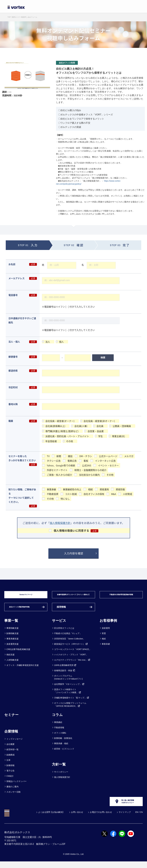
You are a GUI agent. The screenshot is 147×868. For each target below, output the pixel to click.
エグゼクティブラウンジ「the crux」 (72, 664)
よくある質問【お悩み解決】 (51, 818)
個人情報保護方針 (60, 523)
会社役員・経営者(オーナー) (60, 421)
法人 (48, 342)
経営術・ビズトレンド (64, 753)
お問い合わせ (77, 818)
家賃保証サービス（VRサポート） (71, 648)
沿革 (8, 764)
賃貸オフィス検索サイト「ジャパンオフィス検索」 (68, 695)
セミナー (11, 719)
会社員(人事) (81, 426)
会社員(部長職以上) (55, 426)
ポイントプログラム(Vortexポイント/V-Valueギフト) (68, 682)
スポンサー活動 (13, 796)
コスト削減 (71, 494)
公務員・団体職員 (122, 426)
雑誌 (70, 456)
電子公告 (10, 775)
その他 (69, 441)
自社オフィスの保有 (94, 494)
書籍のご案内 (12, 791)
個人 (61, 342)
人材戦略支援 (12, 664)
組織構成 (10, 759)
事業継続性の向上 (72, 489)
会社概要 (10, 748)
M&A (114, 494)
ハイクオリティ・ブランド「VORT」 (71, 659)
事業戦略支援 (12, 632)
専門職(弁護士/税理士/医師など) (62, 431)
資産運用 (104, 489)
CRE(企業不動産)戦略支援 (18, 654)
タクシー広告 (54, 461)
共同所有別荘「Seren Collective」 (69, 643)
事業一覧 (11, 625)
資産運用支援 (12, 648)
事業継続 (58, 727)
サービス (59, 625)
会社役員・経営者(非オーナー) (99, 421)
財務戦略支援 (12, 638)
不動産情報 (59, 732)
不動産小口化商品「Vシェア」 (68, 638)
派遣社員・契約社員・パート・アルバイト (67, 436)
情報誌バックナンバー (17, 786)
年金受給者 (51, 441)
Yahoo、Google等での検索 (61, 465)
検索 (103, 357)
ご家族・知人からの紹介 (59, 475)
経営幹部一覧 (12, 754)
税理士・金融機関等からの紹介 (90, 470)
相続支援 (10, 659)
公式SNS (87, 465)
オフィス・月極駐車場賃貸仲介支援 (23, 669)
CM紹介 (10, 780)
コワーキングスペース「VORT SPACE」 (73, 654)
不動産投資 (53, 494)
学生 (100, 436)
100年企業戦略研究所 (65, 669)
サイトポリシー (61, 776)
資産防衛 (120, 489)
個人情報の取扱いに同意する (71, 530)
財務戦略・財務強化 (63, 742)
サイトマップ (125, 818)
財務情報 (10, 770)
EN (137, 818)
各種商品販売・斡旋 (65, 675)
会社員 (100, 426)
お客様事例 (108, 625)
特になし (65, 499)
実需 (104, 638)
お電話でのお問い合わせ (101, 818)
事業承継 (51, 489)
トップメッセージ (14, 743)
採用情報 (61, 611)
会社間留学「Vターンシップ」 (69, 688)
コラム (57, 719)
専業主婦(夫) (118, 436)
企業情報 (11, 736)
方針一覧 (59, 769)
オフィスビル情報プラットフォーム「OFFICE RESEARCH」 (70, 709)
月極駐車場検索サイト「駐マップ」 (72, 702)
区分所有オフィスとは (64, 632)
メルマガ (129, 456)
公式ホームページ (108, 456)
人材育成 (127, 494)
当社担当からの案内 (89, 475)
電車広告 (72, 461)
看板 (86, 461)
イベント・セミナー (108, 465)
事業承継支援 (12, 643)
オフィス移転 (60, 737)
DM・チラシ (86, 456)
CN (141, 818)
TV (48, 456)
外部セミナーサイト (57, 470)
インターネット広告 (105, 461)
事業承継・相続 (61, 748)
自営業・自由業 (96, 431)
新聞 (59, 456)
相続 (90, 489)
